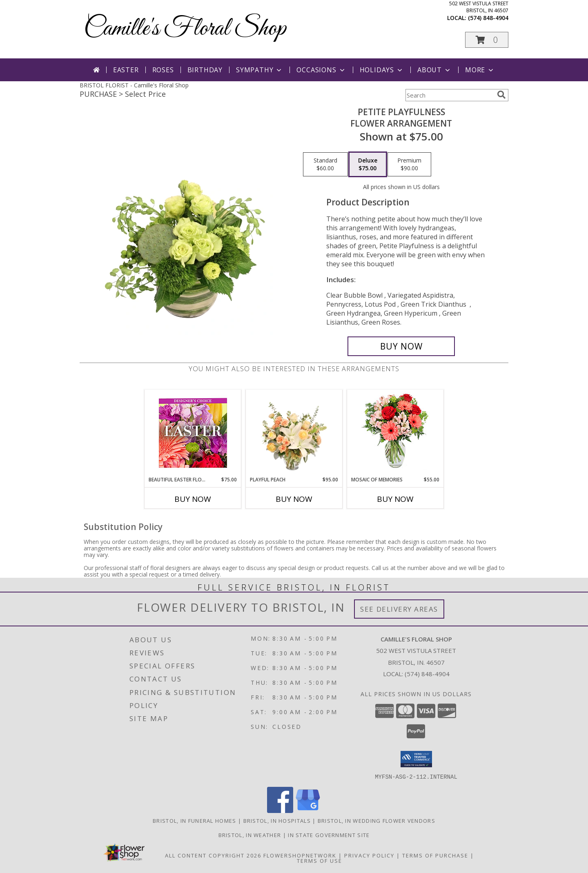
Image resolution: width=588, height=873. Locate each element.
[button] (487, 40)
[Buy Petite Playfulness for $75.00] (401, 346)
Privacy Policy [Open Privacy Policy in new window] (369, 855)
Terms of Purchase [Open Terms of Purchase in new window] (435, 855)
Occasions (321, 70)
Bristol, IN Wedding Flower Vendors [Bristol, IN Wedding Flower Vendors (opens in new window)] (376, 820)
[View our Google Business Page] (308, 810)
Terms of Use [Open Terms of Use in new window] (320, 860)
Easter (126, 70)
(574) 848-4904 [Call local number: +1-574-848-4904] (488, 18)
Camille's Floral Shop (185, 29)
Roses (163, 70)
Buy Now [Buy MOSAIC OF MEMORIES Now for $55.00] (395, 499)
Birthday (205, 70)
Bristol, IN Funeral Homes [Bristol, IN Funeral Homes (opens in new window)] (195, 820)
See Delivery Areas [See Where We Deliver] (399, 609)
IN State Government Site (329, 835)
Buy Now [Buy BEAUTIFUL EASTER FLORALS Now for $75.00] (193, 499)
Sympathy (259, 70)
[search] (501, 95)
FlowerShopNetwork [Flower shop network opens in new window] (300, 855)
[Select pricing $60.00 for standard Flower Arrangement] (325, 165)
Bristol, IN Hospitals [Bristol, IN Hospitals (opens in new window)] (277, 820)
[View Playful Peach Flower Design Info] (294, 433)
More (480, 70)
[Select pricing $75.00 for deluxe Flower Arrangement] (368, 165)
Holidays (382, 70)
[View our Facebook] (280, 810)
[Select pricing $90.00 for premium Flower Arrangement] (409, 165)
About (434, 70)
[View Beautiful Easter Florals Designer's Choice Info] (193, 433)
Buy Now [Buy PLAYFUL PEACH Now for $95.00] (294, 499)
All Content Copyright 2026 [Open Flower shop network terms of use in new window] (213, 855)
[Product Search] (450, 95)
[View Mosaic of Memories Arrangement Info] (395, 433)
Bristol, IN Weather (250, 835)
